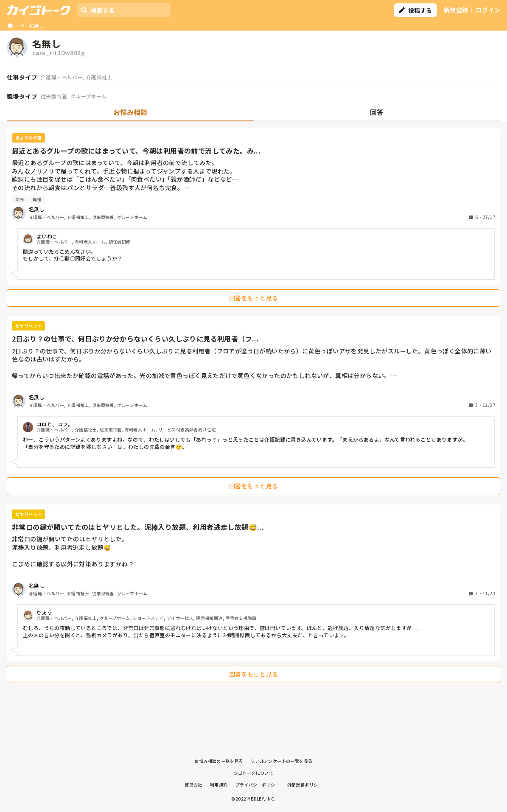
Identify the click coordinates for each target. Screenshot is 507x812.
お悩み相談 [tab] (130, 112)
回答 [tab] (377, 112)
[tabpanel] (253, 408)
